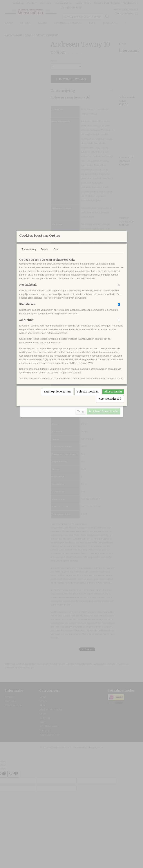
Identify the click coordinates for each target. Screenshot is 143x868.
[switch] (119, 290)
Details (45, 254)
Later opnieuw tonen (57, 396)
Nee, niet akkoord (110, 403)
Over (56, 254)
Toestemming (29, 254)
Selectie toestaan (88, 396)
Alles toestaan (113, 396)
